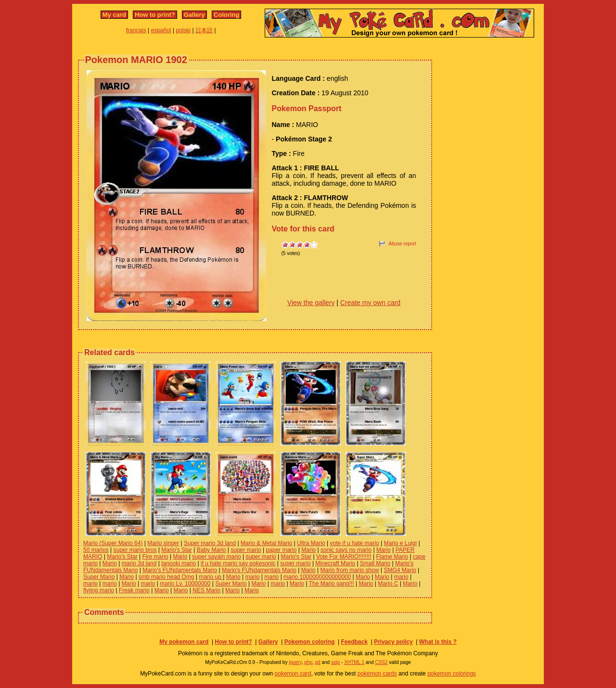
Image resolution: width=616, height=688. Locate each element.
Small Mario (375, 563)
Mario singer (163, 543)
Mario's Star (177, 550)
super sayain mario (216, 557)
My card (114, 15)
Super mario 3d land (210, 543)
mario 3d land (139, 563)
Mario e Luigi (400, 543)
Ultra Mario (311, 543)
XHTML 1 (354, 662)
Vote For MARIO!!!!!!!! (344, 557)
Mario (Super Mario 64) (113, 543)
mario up (211, 577)
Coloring (226, 15)
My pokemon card (184, 642)
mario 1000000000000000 (317, 577)
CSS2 (381, 662)
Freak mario (134, 590)
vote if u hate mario (355, 543)
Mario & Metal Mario (266, 543)
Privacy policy (393, 642)
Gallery (194, 15)
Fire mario (155, 557)
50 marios (96, 550)
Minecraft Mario (335, 563)
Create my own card (370, 303)
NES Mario (206, 590)
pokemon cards (377, 674)
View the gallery (311, 303)
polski (183, 30)
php (308, 662)
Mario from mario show (350, 570)
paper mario (281, 550)
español (161, 30)
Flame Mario (392, 557)
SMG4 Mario (400, 570)
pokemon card (293, 674)
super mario (246, 550)
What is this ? (438, 642)
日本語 (204, 30)
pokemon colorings (452, 674)
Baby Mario (212, 550)
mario (252, 577)
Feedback (354, 642)
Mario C (388, 584)
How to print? (155, 15)
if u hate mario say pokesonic (238, 563)
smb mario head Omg (166, 577)
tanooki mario (179, 563)
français (136, 30)
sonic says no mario (346, 550)
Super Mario (99, 577)
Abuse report (402, 244)
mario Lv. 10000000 (185, 584)
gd (318, 662)
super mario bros (135, 550)
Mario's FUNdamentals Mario (180, 570)
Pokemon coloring (310, 642)
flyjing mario (99, 590)
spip (335, 662)
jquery (295, 662)
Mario (308, 550)
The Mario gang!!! (332, 584)
